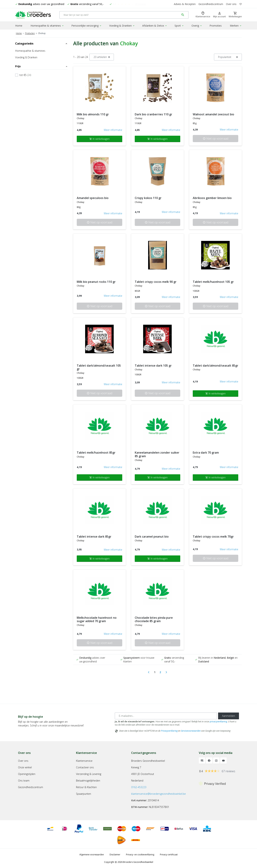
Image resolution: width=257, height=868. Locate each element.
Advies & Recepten (185, 4)
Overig (197, 26)
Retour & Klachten (86, 787)
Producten (30, 33)
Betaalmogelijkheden (88, 781)
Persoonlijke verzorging (87, 26)
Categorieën (41, 44)
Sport (179, 26)
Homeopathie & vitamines (47, 26)
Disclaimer (115, 855)
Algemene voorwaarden (92, 855)
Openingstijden (27, 774)
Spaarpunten (84, 794)
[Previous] (149, 672)
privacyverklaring (218, 722)
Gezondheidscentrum (211, 4)
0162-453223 (139, 787)
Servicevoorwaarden (191, 731)
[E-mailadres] (166, 716)
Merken (236, 26)
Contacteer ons (85, 767)
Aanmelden (229, 716)
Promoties (216, 26)
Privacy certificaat (169, 855)
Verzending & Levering (89, 774)
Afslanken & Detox (155, 26)
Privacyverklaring (169, 731)
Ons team (24, 781)
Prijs (41, 66)
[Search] (120, 15)
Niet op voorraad (216, 139)
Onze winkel (25, 767)
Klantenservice (84, 761)
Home (19, 26)
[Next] (166, 672)
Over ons (231, 4)
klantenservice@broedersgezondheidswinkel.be (158, 794)
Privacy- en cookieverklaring (140, 855)
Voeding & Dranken (122, 26)
